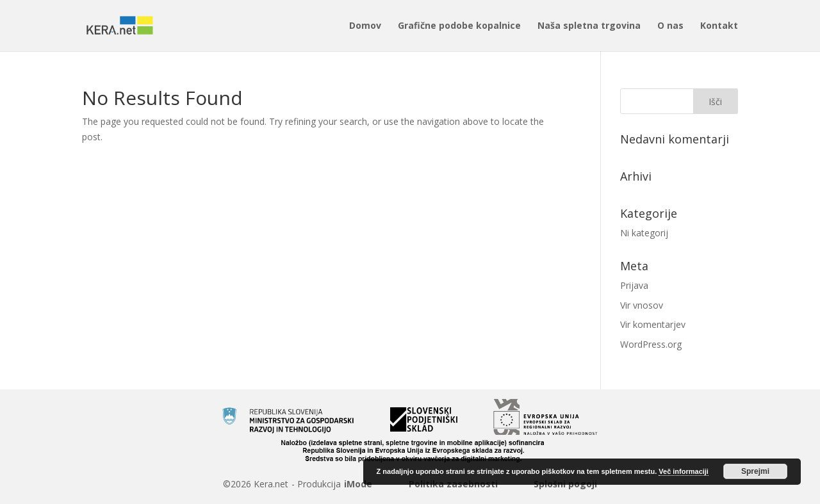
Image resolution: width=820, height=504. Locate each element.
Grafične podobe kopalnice (459, 26)
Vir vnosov (642, 305)
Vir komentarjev (653, 324)
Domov (365, 26)
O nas (670, 26)
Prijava (634, 285)
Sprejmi (755, 471)
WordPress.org (651, 344)
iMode (358, 484)
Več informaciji (684, 471)
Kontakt (719, 26)
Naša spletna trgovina (589, 26)
